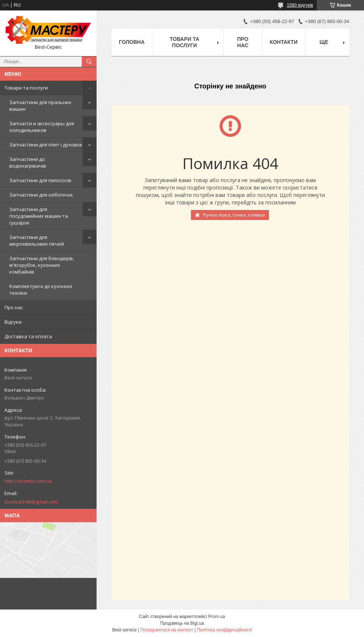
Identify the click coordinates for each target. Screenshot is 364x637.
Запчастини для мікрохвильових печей (37, 240)
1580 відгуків (300, 5)
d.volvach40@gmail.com (31, 502)
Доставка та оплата (28, 336)
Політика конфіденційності (224, 630)
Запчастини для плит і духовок (46, 145)
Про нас (14, 307)
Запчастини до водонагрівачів (28, 162)
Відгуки (13, 322)
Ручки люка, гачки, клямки (234, 215)
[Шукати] (89, 62)
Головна (132, 42)
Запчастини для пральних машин (40, 106)
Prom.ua (217, 617)
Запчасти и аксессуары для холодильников (42, 127)
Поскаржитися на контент (167, 630)
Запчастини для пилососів (40, 180)
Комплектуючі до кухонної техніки (41, 290)
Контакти (284, 42)
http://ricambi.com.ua (28, 481)
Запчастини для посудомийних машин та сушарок (39, 216)
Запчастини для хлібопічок (41, 195)
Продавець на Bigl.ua (182, 623)
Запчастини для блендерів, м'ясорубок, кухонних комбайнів (42, 265)
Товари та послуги (26, 88)
